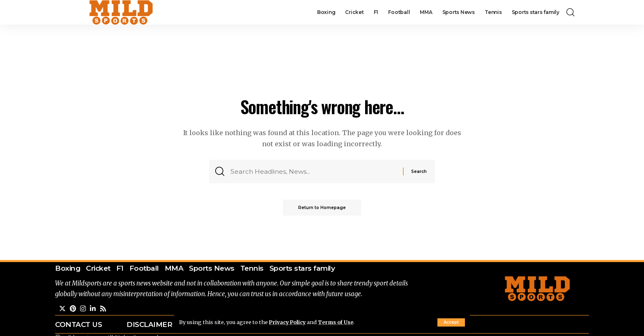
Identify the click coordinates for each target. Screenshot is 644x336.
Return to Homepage (322, 209)
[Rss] (103, 309)
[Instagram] (83, 309)
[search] (570, 12)
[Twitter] (62, 309)
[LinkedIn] (93, 309)
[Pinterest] (73, 309)
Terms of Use (338, 322)
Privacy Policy (288, 322)
